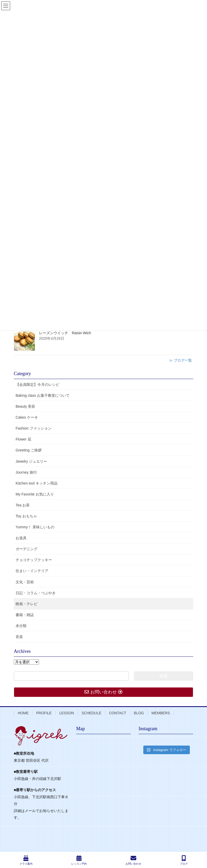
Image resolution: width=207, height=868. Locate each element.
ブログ (184, 860)
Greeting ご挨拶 (29, 450)
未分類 (21, 626)
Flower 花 (23, 439)
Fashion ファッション (34, 428)
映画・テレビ (27, 604)
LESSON (67, 713)
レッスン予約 (79, 860)
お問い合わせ (133, 860)
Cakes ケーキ (27, 417)
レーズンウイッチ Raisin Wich (65, 333)
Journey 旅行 (26, 472)
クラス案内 (26, 860)
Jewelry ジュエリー (31, 461)
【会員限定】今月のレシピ (37, 385)
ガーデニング (27, 549)
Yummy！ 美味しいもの (35, 527)
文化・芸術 (25, 582)
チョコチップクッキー (34, 560)
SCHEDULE (92, 713)
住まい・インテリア (32, 571)
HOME (23, 713)
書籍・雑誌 (25, 615)
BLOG (139, 713)
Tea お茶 (23, 505)
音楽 (19, 637)
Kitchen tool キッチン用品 (37, 483)
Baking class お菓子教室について (43, 395)
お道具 (21, 538)
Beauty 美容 (25, 406)
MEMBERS (161, 713)
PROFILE (44, 713)
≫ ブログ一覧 (180, 360)
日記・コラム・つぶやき (36, 593)
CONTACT (118, 713)
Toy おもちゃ (26, 516)
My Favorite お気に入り (35, 494)
